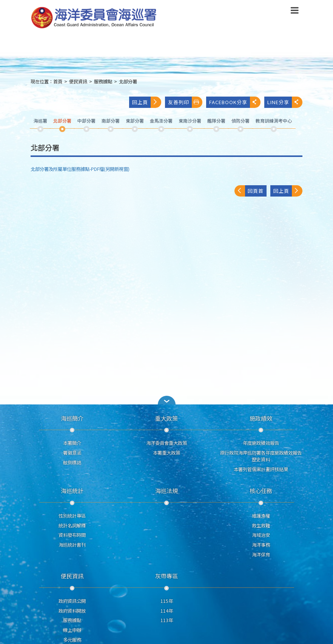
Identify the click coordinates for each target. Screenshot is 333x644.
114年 (167, 611)
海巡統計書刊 (72, 545)
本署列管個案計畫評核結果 (261, 469)
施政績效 (261, 418)
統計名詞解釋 (72, 526)
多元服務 (72, 640)
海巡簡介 (72, 418)
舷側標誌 (72, 463)
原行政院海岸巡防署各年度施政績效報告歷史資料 (261, 456)
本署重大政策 (166, 453)
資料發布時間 (72, 535)
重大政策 (166, 418)
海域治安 (261, 535)
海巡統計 (72, 490)
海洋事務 (261, 545)
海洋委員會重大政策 (166, 443)
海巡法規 (166, 490)
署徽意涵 (72, 453)
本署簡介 (72, 443)
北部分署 (128, 81)
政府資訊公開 (72, 601)
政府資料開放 (72, 611)
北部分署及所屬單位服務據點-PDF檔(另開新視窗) (80, 169)
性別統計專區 (72, 516)
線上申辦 (72, 630)
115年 (167, 601)
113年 (167, 620)
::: (26, 85)
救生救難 (261, 526)
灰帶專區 (166, 576)
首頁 (58, 81)
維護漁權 (261, 516)
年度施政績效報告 (261, 443)
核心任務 (261, 490)
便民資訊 (78, 81)
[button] (166, 400)
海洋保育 (261, 555)
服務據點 (103, 81)
